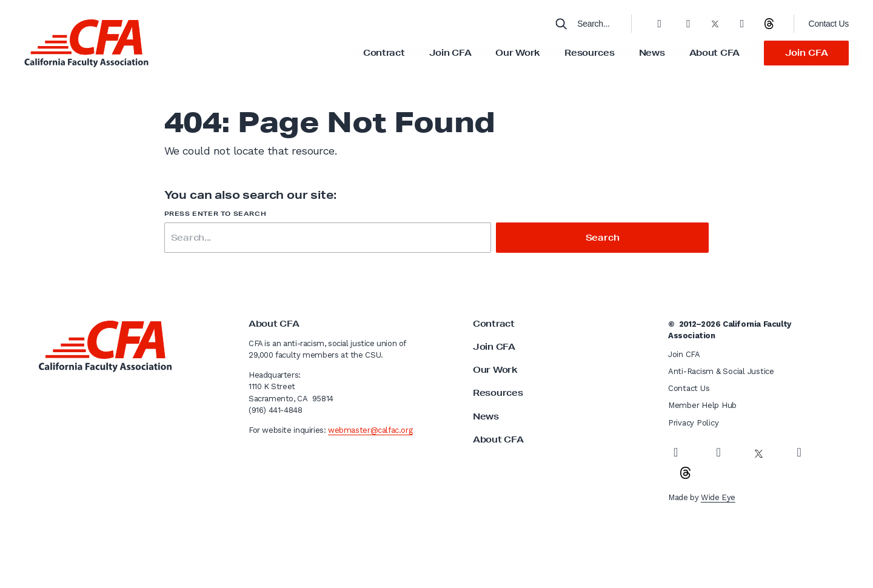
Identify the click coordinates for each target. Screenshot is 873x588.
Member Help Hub (702, 405)
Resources (589, 53)
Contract (384, 53)
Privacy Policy (693, 423)
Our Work (518, 53)
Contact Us (829, 24)
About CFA (714, 53)
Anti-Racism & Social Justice (721, 371)
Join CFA (450, 53)
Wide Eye (718, 497)
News (652, 53)
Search (603, 238)
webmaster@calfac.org (370, 430)
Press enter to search (216, 214)
